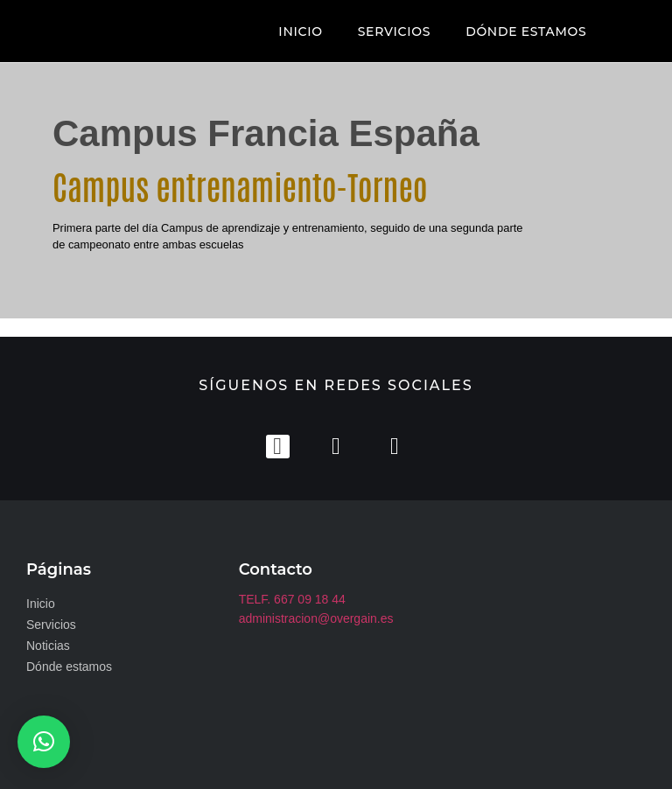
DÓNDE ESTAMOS (526, 31)
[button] (44, 742)
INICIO (300, 31)
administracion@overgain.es (316, 618)
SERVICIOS (394, 31)
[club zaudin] (548, 644)
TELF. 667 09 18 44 (292, 598)
